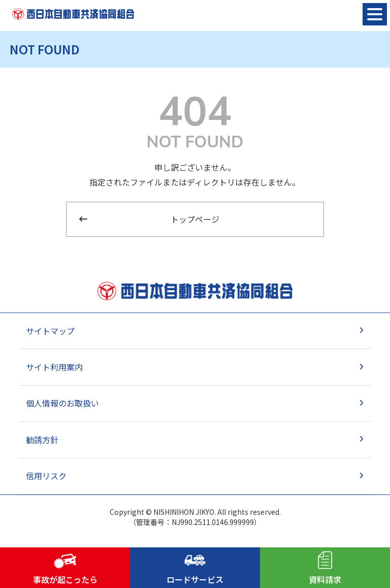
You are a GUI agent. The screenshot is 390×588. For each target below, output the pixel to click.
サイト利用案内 (54, 367)
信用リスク (46, 476)
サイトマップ (50, 331)
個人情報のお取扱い (62, 403)
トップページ (195, 219)
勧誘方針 (42, 440)
